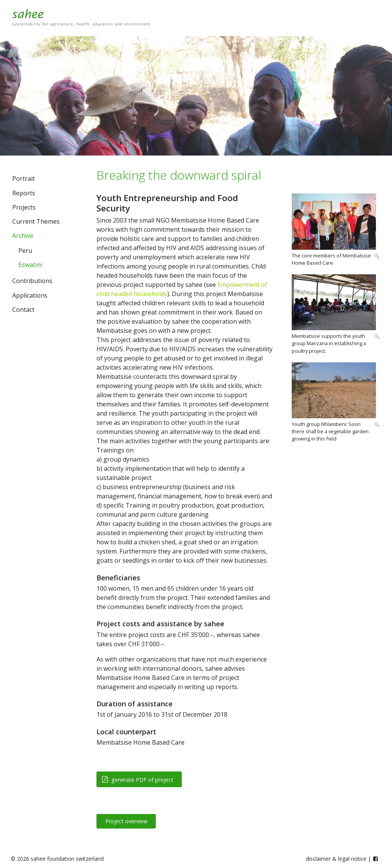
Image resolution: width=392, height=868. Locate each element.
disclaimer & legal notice (336, 859)
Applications (30, 295)
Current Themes (36, 221)
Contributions (32, 281)
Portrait (24, 179)
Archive (23, 236)
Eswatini (30, 265)
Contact (23, 310)
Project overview (126, 821)
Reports (24, 193)
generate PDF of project (138, 780)
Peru (25, 251)
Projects (24, 207)
